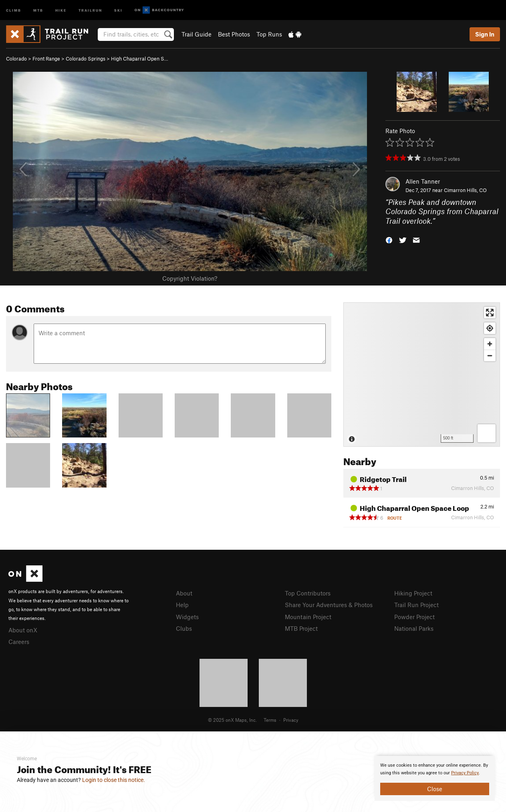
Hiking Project (413, 593)
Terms (270, 720)
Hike (61, 10)
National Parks (414, 628)
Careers (19, 642)
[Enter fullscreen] (490, 313)
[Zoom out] (490, 355)
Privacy (291, 720)
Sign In (485, 34)
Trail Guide (197, 34)
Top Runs (269, 34)
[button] (389, 240)
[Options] (487, 433)
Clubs (184, 628)
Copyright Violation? (190, 278)
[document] (435, 778)
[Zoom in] (490, 344)
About (184, 593)
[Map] (422, 375)
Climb (14, 10)
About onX (23, 630)
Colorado (16, 59)
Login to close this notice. (114, 780)
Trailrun (90, 10)
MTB (38, 10)
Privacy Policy (465, 773)
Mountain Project (308, 617)
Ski (118, 10)
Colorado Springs (86, 59)
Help (182, 605)
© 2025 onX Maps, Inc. (232, 720)
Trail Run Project (416, 605)
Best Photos (234, 34)
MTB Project (301, 628)
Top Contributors (308, 593)
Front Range (46, 59)
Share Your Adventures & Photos (329, 605)
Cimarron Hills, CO (465, 190)
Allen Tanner (423, 181)
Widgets (187, 617)
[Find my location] (490, 328)
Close (435, 789)
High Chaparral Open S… (140, 59)
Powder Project (414, 617)
